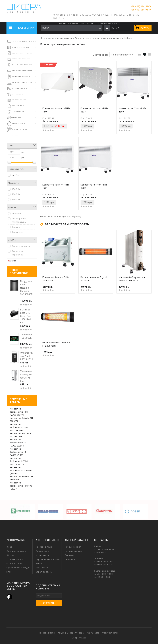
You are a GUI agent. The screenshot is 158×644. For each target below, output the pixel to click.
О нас (9, 547)
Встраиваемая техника (21, 59)
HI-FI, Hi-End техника (21, 47)
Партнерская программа (48, 559)
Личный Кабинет (73, 547)
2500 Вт (16, 200)
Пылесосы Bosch (87, 23)
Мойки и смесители (21, 88)
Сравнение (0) (61, 15)
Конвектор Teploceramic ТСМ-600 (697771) (21, 486)
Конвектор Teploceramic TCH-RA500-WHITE (19, 452)
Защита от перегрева (18, 253)
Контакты (59, 18)
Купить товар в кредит (18, 568)
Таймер (16, 227)
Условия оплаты (15, 559)
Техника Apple (18, 106)
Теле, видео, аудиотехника (23, 41)
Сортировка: (100, 55)
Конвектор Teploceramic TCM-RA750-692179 (19, 461)
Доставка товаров (16, 551)
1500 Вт (16, 189)
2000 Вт (16, 194)
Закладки (70, 555)
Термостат (18, 232)
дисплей (16, 214)
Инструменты (18, 94)
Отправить (49, 603)
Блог (9, 572)
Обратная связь (44, 572)
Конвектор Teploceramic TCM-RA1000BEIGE (19, 427)
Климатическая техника (22, 71)
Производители (122, 15)
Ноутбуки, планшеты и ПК (23, 82)
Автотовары (17, 117)
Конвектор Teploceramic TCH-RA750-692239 (19, 443)
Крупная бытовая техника (23, 53)
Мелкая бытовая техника (22, 65)
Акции (39, 563)
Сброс (12, 261)
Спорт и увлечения (20, 129)
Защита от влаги (21, 246)
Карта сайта (42, 568)
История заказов (74, 551)
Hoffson (16, 175)
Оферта (10, 555)
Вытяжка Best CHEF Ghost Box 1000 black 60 (26, 316)
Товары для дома (19, 112)
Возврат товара (15, 563)
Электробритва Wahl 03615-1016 (27, 356)
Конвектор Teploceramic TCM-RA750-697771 (19, 412)
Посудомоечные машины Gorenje (108, 23)
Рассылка (70, 559)
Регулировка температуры (19, 220)
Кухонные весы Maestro (69, 23)
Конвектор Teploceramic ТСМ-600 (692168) (21, 470)
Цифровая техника (20, 100)
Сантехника (17, 135)
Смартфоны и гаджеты (21, 76)
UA (118, 28)
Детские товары (19, 123)
